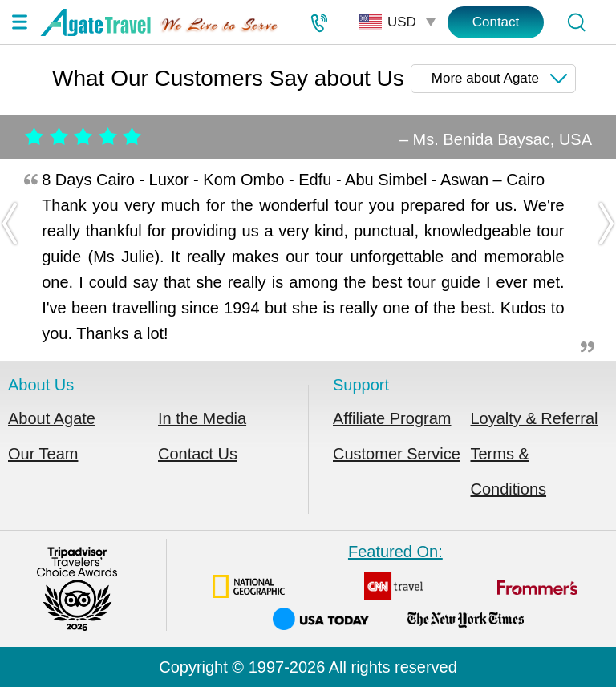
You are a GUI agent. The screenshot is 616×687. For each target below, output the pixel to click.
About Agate (52, 418)
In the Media (202, 418)
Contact (496, 22)
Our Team (43, 454)
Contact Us (198, 454)
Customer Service (397, 454)
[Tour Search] (576, 22)
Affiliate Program (392, 418)
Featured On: (395, 586)
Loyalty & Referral (535, 418)
